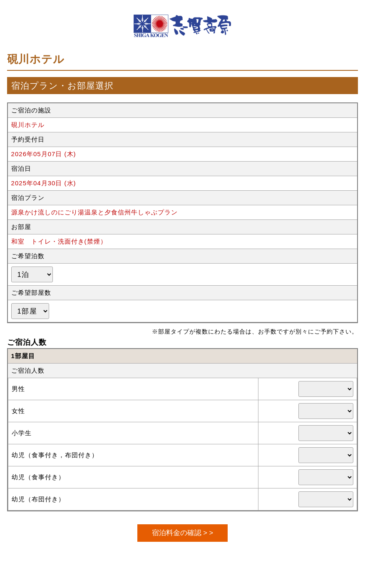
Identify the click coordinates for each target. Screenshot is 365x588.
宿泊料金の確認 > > (182, 533)
